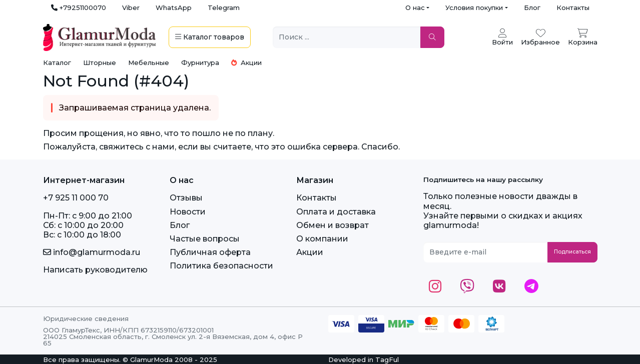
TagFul (387, 359)
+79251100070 (79, 7)
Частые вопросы (205, 239)
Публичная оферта (210, 252)
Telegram (224, 7)
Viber (131, 7)
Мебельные (149, 62)
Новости (188, 212)
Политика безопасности (221, 266)
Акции (246, 62)
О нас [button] (415, 7)
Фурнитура (200, 62)
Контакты (573, 7)
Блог (532, 7)
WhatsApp (174, 7)
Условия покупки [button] (474, 7)
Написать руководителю (95, 270)
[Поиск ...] (347, 37)
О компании (322, 239)
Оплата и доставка (336, 212)
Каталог (57, 62)
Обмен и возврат (333, 225)
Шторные (100, 62)
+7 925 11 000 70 (76, 198)
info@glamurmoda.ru (92, 252)
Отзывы (186, 198)
